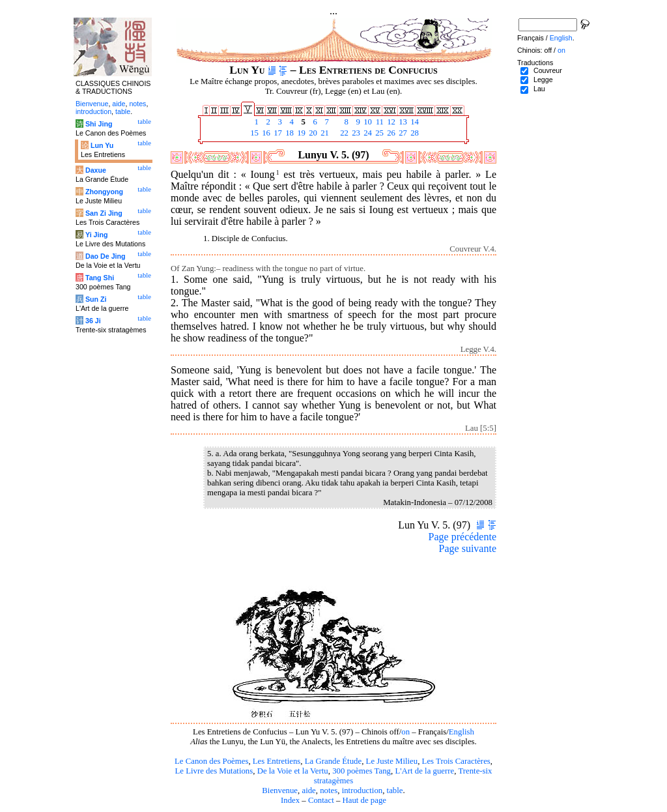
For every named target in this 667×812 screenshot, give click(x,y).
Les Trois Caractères (456, 761)
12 (390, 122)
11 (378, 122)
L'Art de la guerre (424, 771)
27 (402, 133)
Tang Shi (100, 278)
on (405, 732)
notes (329, 790)
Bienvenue (280, 790)
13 (402, 122)
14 (414, 122)
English (461, 732)
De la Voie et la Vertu (293, 771)
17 (277, 133)
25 (378, 133)
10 (367, 122)
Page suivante (468, 548)
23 (355, 133)
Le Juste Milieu (392, 761)
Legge (543, 80)
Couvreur (548, 70)
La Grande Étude (333, 761)
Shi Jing (99, 124)
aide (308, 790)
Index (290, 800)
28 (414, 133)
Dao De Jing (106, 256)
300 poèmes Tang (362, 771)
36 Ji (93, 321)
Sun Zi (96, 299)
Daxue (96, 170)
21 (324, 133)
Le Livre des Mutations (214, 771)
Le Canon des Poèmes (211, 761)
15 (253, 133)
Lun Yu (102, 145)
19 (300, 133)
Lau (539, 89)
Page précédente (462, 537)
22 (343, 133)
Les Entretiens (277, 761)
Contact (321, 800)
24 (367, 133)
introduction (362, 790)
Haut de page (365, 800)
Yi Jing (97, 235)
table (395, 790)
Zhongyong (104, 192)
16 (265, 133)
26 (390, 133)
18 (289, 133)
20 (312, 133)
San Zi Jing (104, 213)
